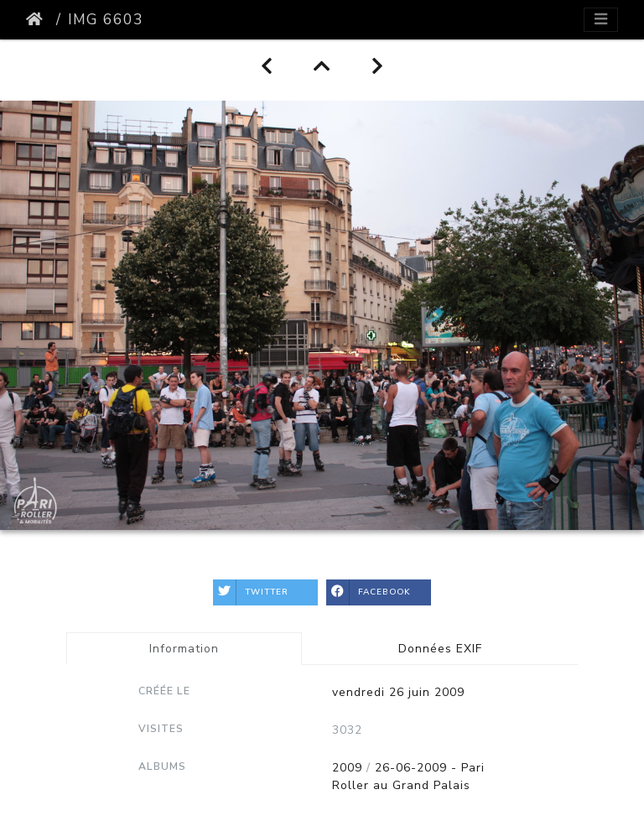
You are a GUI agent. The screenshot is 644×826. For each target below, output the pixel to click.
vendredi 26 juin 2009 (398, 692)
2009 (347, 768)
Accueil (38, 19)
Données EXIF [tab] (440, 649)
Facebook (369, 592)
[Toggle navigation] (601, 20)
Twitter (251, 592)
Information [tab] (184, 649)
